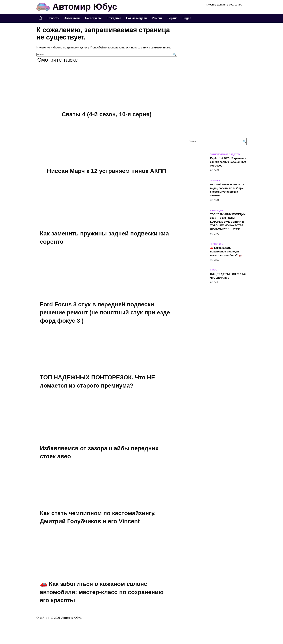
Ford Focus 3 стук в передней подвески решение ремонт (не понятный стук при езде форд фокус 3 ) (105, 313)
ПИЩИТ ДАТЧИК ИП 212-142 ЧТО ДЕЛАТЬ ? (228, 276)
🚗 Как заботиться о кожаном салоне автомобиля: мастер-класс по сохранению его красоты (102, 594)
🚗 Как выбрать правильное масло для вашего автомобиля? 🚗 (226, 252)
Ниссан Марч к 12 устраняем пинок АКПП (107, 171)
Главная (40, 18)
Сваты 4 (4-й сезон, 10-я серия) (107, 114)
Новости (53, 18)
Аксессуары (93, 18)
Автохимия (72, 18)
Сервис (172, 18)
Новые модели (136, 18)
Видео (187, 18)
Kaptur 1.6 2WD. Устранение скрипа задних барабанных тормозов (228, 162)
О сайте (42, 620)
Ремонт (157, 18)
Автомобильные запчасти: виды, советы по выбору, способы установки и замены (228, 190)
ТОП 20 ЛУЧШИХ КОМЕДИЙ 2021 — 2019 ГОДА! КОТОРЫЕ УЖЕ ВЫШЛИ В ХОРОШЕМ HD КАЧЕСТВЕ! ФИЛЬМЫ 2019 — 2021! (228, 222)
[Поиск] (174, 55)
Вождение (114, 18)
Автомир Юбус (85, 7)
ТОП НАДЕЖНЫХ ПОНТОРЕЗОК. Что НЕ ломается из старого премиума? (97, 383)
